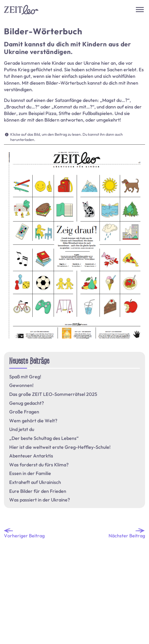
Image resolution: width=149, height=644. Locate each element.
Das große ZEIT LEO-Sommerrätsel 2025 (53, 394)
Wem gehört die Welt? (33, 421)
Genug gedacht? (27, 403)
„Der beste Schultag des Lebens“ (44, 438)
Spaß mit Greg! (25, 377)
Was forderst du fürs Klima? (39, 465)
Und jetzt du (22, 429)
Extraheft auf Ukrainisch (35, 482)
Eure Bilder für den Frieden (38, 491)
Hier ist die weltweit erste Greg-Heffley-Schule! (60, 447)
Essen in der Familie (30, 473)
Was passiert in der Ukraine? (40, 500)
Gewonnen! (21, 385)
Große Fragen (24, 412)
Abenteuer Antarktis (31, 456)
